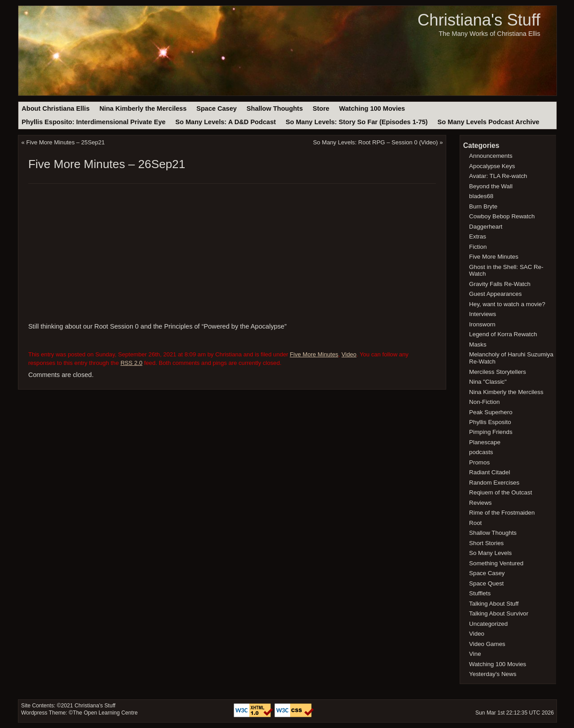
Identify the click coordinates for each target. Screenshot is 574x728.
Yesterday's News (493, 674)
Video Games (487, 644)
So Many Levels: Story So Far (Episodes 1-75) (357, 122)
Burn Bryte (483, 206)
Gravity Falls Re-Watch (500, 284)
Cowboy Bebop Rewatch (502, 216)
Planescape (485, 442)
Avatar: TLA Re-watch (498, 176)
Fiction (478, 247)
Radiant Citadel (489, 472)
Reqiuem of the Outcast (500, 492)
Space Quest (486, 583)
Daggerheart (486, 227)
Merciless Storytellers (498, 372)
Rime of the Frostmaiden (502, 513)
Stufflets (480, 593)
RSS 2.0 (132, 363)
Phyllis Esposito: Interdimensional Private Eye (93, 122)
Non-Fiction (484, 402)
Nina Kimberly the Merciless (143, 108)
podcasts (481, 452)
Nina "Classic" (488, 382)
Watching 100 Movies (372, 108)
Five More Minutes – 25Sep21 (66, 142)
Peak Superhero (491, 412)
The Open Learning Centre (105, 713)
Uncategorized (488, 624)
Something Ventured (496, 563)
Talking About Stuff (494, 604)
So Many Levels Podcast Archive (489, 122)
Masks (478, 344)
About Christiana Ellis (55, 108)
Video (349, 354)
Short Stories (486, 543)
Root (475, 523)
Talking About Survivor (499, 613)
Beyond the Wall (491, 186)
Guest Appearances (495, 294)
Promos (479, 462)
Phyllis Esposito (490, 422)
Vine (475, 654)
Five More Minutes (314, 354)
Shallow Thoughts (275, 108)
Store (321, 108)
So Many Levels (490, 553)
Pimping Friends (491, 432)
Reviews (480, 503)
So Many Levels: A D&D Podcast (226, 122)
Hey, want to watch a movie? (507, 304)
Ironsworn (482, 324)
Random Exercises (494, 483)
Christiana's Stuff (479, 20)
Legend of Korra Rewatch (503, 334)
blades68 (481, 196)
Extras (478, 236)
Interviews (483, 314)
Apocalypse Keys (492, 166)
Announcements (491, 156)
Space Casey (217, 108)
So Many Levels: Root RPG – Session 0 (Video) (375, 142)
